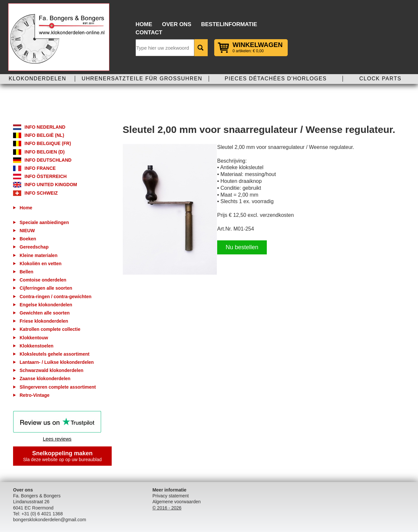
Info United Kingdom (51, 185)
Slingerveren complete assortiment (58, 387)
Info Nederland (45, 127)
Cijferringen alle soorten (46, 288)
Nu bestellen (242, 247)
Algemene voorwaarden (177, 502)
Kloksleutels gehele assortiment (55, 354)
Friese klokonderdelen (44, 321)
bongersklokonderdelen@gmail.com (50, 520)
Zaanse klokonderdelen (45, 379)
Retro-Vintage (35, 395)
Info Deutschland (48, 160)
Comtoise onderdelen (43, 280)
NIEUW (27, 231)
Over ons (177, 24)
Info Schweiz (41, 193)
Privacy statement (171, 496)
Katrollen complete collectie (50, 329)
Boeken (28, 239)
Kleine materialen (39, 255)
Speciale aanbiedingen (44, 222)
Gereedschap (34, 247)
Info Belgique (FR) (48, 143)
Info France (40, 168)
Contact (149, 32)
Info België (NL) (44, 135)
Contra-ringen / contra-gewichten (56, 297)
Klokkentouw (34, 338)
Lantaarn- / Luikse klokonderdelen (57, 362)
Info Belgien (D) (45, 152)
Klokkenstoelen (36, 346)
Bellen (26, 272)
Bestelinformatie (229, 24)
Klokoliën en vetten (40, 264)
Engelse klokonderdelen (46, 305)
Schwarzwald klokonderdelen (51, 370)
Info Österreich (46, 176)
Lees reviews (57, 439)
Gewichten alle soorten (45, 313)
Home (144, 24)
